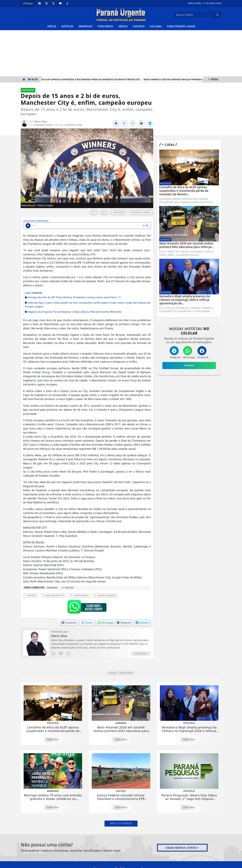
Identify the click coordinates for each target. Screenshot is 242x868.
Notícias (69, 26)
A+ (104, 212)
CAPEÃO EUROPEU (105, 595)
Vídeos (124, 26)
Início (53, 26)
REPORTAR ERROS (141, 212)
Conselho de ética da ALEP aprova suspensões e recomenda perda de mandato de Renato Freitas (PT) (82, 79)
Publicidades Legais (181, 26)
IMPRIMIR (119, 212)
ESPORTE (30, 595)
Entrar (28, 3)
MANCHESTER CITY (54, 595)
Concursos (107, 26)
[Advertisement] (121, 53)
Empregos (87, 26)
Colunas (157, 26)
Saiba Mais (141, 653)
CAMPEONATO (79, 595)
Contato (140, 26)
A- (94, 212)
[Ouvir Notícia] (28, 226)
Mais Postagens (121, 823)
